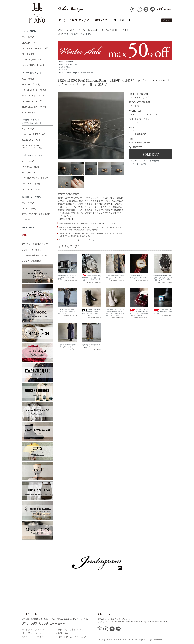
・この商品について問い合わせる (146, 161)
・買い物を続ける (139, 164)
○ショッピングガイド (33, 630)
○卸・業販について (32, 633)
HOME (61, 61)
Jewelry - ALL (71, 61)
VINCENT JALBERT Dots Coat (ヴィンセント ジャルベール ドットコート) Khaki (115, 277)
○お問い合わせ (64, 633)
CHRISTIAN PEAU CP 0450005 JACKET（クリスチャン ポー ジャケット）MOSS (67, 312)
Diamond (70, 67)
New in (69, 70)
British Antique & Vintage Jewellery (80, 73)
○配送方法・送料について (70, 630)
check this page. (90, 240)
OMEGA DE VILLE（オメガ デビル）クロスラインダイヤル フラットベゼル (139, 277)
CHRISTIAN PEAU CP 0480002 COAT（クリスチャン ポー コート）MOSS (91, 346)
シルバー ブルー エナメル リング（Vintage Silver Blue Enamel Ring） (163, 312)
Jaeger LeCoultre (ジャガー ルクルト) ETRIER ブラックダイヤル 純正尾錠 (67, 277)
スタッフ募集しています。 (78, 34)
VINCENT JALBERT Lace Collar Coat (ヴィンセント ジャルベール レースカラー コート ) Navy (67, 346)
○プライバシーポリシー (34, 637)
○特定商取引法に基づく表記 (71, 637)
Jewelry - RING (72, 64)
